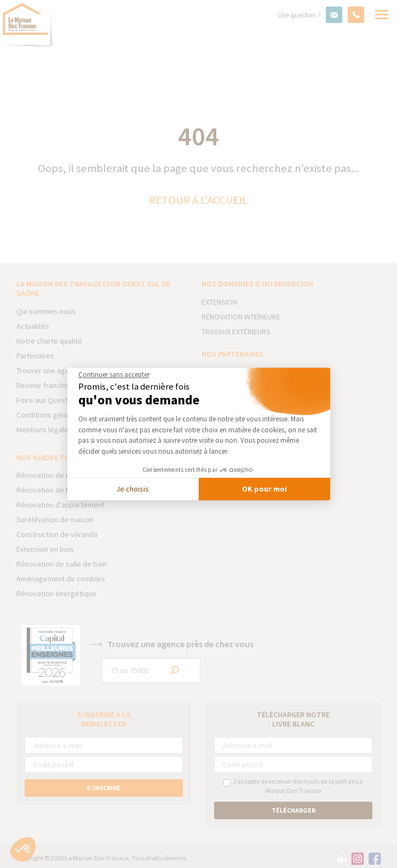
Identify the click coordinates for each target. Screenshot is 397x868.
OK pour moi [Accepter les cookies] (264, 489)
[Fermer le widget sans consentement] (114, 375)
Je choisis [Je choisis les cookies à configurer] (133, 489)
